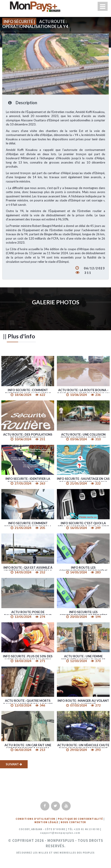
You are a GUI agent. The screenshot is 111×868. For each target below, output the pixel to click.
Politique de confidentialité (80, 819)
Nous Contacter (73, 822)
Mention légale (46, 822)
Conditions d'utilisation (35, 819)
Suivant (14, 764)
